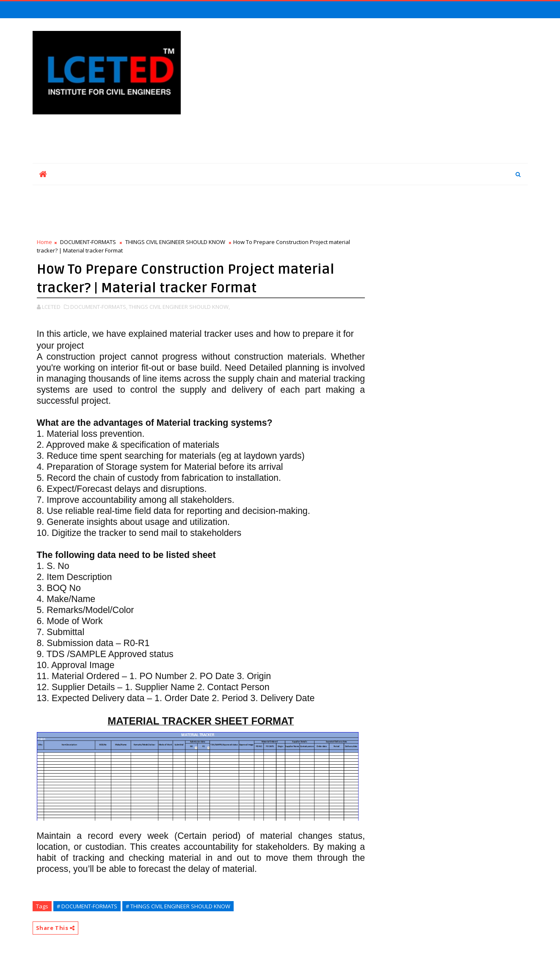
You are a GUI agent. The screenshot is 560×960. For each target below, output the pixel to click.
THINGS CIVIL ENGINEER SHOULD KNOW (175, 242)
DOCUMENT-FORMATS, (99, 307)
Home (44, 242)
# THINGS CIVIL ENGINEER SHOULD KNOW (178, 906)
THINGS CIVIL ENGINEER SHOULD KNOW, (179, 307)
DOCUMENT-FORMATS (88, 242)
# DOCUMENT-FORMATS (87, 906)
